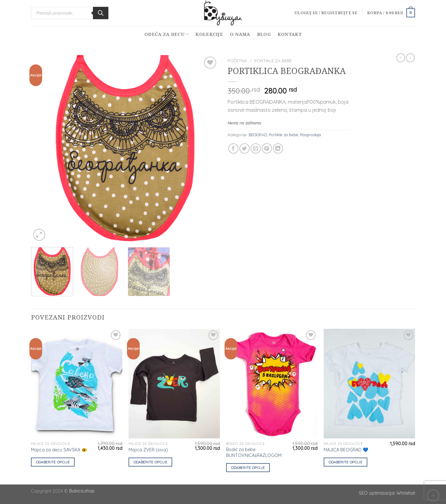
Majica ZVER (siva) (148, 450)
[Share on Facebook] (233, 148)
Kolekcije (209, 34)
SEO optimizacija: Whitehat (387, 493)
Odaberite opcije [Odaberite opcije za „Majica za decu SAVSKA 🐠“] (53, 462)
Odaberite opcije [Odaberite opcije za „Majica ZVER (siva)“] (151, 462)
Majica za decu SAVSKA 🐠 (59, 450)
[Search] (101, 13)
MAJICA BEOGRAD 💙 (346, 450)
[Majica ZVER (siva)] (174, 384)
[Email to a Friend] (256, 148)
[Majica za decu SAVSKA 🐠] (77, 384)
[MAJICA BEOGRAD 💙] (369, 384)
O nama (240, 34)
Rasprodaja (310, 135)
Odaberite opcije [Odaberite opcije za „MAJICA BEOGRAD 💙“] (346, 462)
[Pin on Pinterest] (267, 148)
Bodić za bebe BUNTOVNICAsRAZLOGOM (254, 452)
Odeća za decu (166, 34)
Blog (264, 34)
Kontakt (290, 34)
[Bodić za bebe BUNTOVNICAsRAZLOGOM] (272, 384)
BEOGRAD (258, 135)
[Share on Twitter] (245, 148)
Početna (237, 61)
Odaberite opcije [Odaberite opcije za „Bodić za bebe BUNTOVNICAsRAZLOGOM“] (248, 468)
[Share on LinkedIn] (278, 148)
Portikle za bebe (273, 61)
